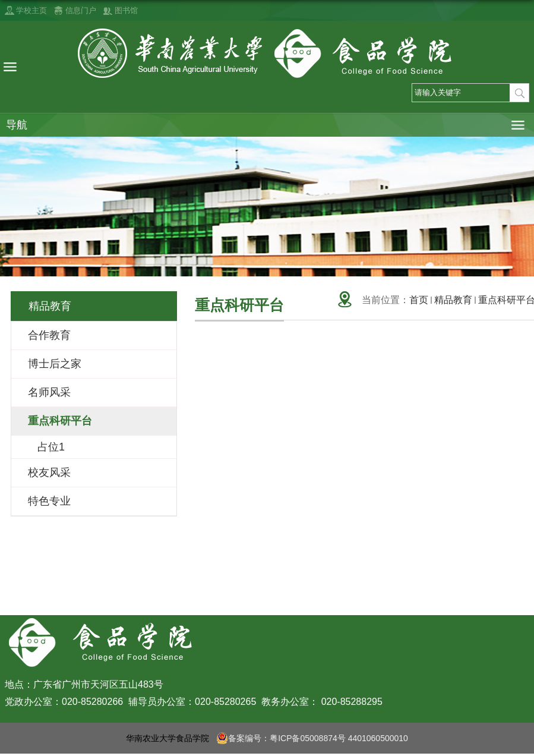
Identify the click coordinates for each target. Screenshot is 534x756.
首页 (419, 300)
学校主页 (31, 10)
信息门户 (81, 10)
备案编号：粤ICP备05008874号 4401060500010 (312, 738)
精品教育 (453, 300)
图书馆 (126, 10)
